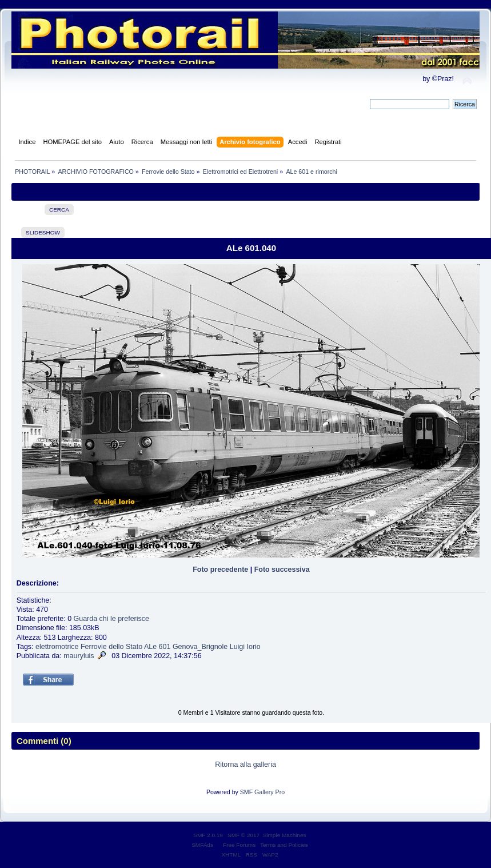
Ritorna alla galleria (245, 765)
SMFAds (202, 845)
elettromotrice (57, 647)
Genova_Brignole (200, 647)
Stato (134, 647)
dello (116, 647)
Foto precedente (220, 570)
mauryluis (79, 656)
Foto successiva (282, 570)
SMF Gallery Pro (262, 792)
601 (165, 647)
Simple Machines (285, 835)
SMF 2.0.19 (208, 835)
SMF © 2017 (243, 835)
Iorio (254, 647)
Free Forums (239, 845)
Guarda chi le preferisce (111, 619)
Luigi (237, 647)
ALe (150, 647)
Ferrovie (94, 647)
